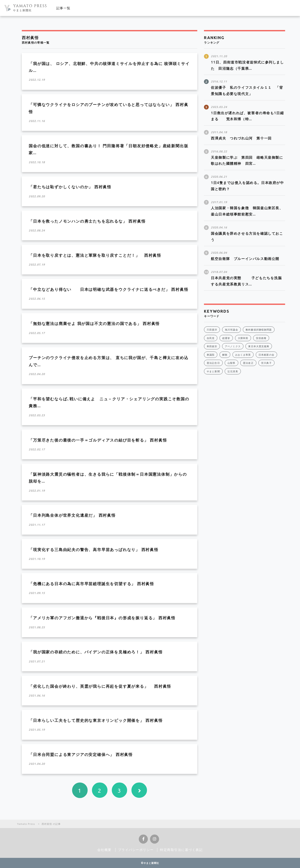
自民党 (211, 338)
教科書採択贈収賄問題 (259, 330)
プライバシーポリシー (136, 850)
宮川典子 (266, 363)
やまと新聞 (213, 371)
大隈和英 (243, 338)
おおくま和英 (243, 355)
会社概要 (104, 850)
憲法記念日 (213, 363)
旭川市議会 (231, 330)
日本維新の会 (266, 355)
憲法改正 (248, 363)
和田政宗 (212, 346)
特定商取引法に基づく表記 (182, 850)
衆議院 (211, 355)
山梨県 (231, 363)
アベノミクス (233, 346)
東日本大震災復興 (259, 346)
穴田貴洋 (212, 330)
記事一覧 (63, 8)
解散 (225, 355)
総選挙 (226, 338)
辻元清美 (233, 371)
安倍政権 (261, 338)
